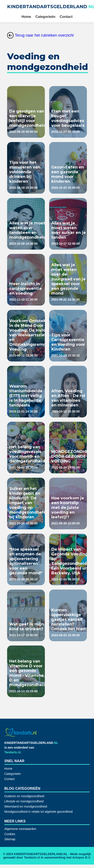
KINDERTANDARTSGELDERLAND (31, 743)
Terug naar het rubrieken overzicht (40, 35)
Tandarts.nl (12, 752)
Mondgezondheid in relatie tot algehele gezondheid (38, 812)
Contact (66, 17)
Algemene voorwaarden (20, 829)
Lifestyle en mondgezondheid (24, 801)
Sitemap (10, 839)
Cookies (10, 834)
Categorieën (45, 17)
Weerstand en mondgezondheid (26, 806)
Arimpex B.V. (81, 857)
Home (26, 17)
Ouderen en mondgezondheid (24, 796)
